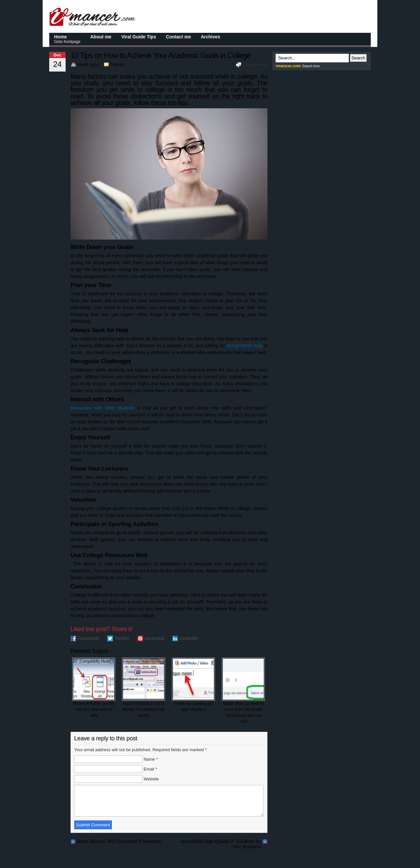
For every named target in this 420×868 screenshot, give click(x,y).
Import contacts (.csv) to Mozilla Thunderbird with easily (144, 688)
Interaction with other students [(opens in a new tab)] (103, 408)
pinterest (154, 638)
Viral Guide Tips (139, 37)
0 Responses (255, 64)
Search (358, 58)
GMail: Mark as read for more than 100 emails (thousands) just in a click (243, 691)
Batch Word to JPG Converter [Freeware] (119, 847)
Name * (151, 759)
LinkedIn (189, 638)
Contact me (178, 37)
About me (101, 37)
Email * (150, 769)
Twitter (122, 638)
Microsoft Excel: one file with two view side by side (94, 688)
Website (151, 779)
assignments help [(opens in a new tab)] (244, 346)
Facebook (88, 638)
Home (67, 39)
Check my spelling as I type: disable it (193, 685)
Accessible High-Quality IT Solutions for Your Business (221, 847)
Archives (210, 37)
